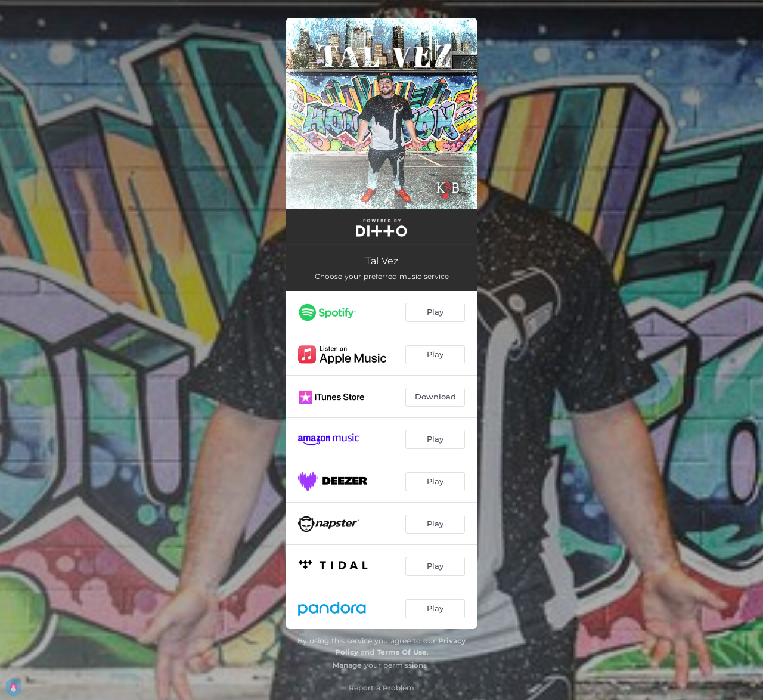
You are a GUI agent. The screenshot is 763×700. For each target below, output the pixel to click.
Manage (347, 665)
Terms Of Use (402, 652)
